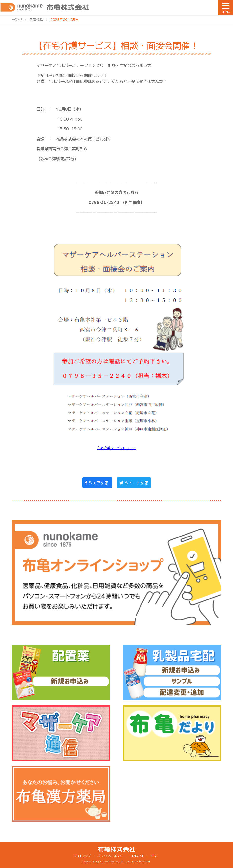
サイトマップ (82, 856)
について (129, 448)
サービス (116, 448)
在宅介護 (104, 448)
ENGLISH (138, 856)
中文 (154, 856)
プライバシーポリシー (111, 856)
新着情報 (36, 19)
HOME (17, 19)
